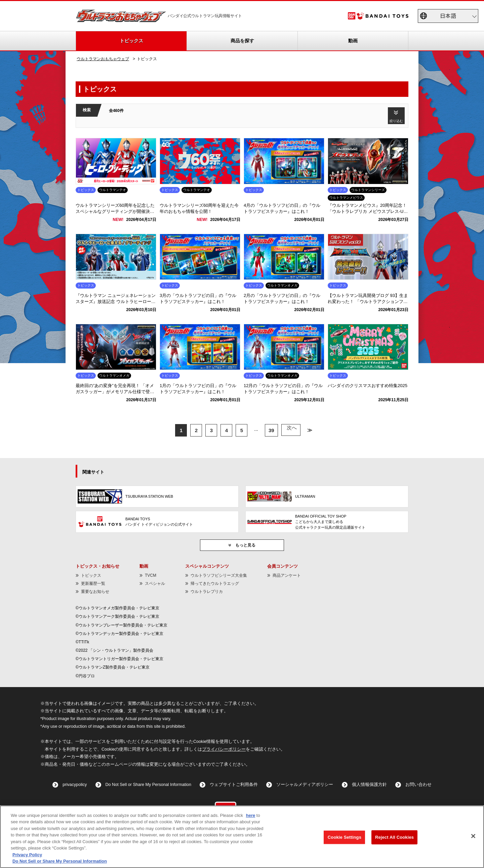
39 (272, 430)
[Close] (473, 836)
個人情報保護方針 (369, 785)
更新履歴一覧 (93, 583)
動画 (353, 41)
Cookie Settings (345, 837)
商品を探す (242, 41)
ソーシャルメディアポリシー (305, 785)
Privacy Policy (27, 855)
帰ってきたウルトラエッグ (215, 583)
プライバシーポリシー (224, 749)
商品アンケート (287, 575)
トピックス (131, 41)
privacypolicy (75, 785)
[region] (242, 837)
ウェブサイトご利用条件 (234, 785)
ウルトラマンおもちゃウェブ (103, 59)
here (251, 815)
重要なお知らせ (95, 592)
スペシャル (155, 583)
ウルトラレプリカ (207, 592)
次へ (291, 430)
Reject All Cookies (394, 837)
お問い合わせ (418, 785)
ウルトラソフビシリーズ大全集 (219, 575)
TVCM (151, 575)
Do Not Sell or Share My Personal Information (149, 785)
